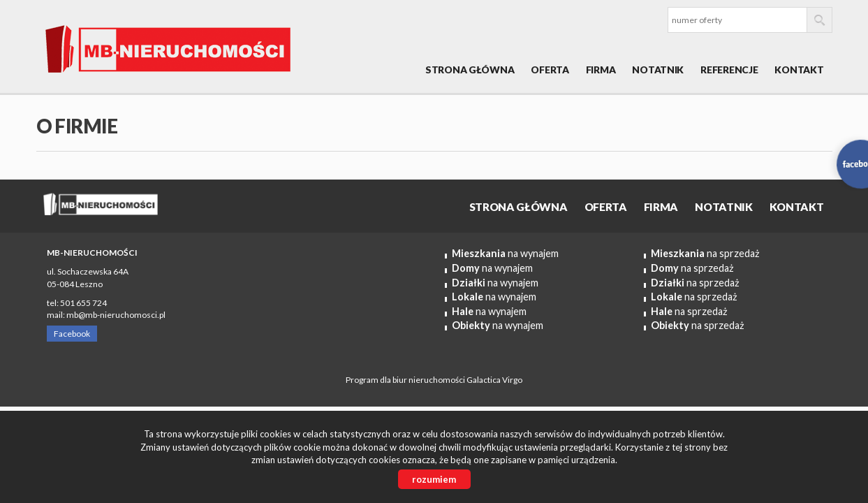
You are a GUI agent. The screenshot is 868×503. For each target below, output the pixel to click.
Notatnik (658, 70)
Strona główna (470, 70)
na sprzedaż (705, 253)
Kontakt (799, 70)
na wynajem (505, 253)
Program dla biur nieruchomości (406, 380)
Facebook (72, 334)
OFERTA (550, 70)
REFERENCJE (729, 70)
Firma (601, 70)
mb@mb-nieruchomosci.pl (116, 315)
